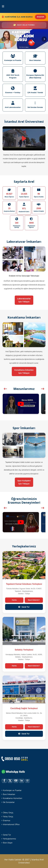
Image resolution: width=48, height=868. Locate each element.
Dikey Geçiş (8, 813)
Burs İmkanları (9, 794)
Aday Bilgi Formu (24, 25)
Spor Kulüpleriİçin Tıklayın (24, 482)
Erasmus (7, 821)
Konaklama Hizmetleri (13, 798)
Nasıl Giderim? (34, 600)
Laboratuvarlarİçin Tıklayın (24, 300)
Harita (14, 600)
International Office (11, 824)
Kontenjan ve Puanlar (12, 790)
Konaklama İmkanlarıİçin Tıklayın (24, 371)
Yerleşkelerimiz (9, 839)
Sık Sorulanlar (9, 802)
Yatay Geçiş (8, 817)
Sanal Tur (24, 607)
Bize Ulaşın (8, 843)
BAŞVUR (41, 17)
